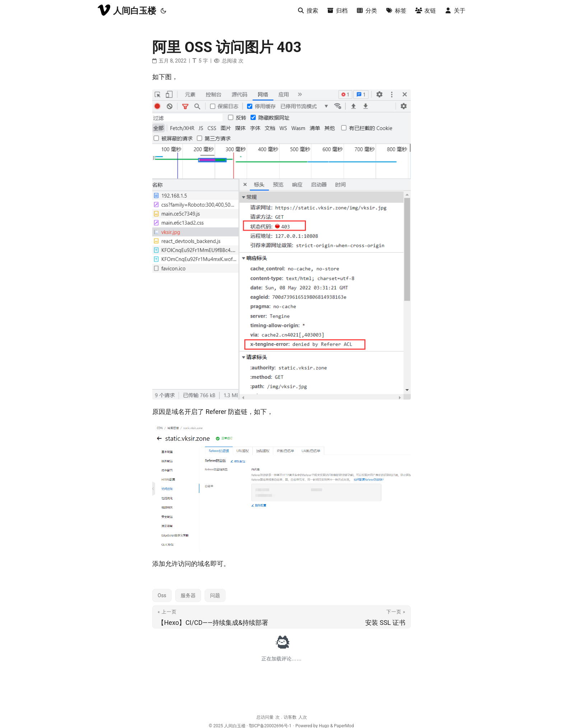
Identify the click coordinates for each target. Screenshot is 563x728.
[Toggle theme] (163, 11)
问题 (215, 595)
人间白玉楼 (127, 10)
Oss (162, 595)
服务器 (188, 595)
